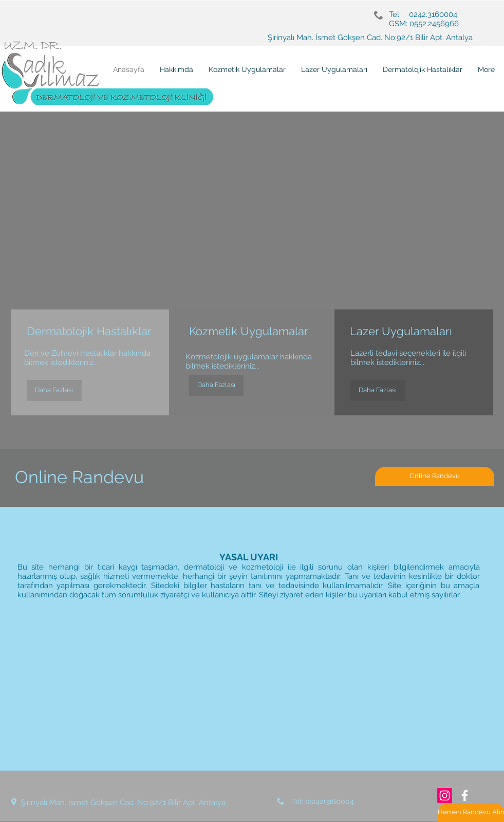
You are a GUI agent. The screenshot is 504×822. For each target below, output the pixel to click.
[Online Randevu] (435, 476)
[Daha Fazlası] (54, 390)
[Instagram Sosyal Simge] (445, 796)
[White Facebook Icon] (465, 796)
